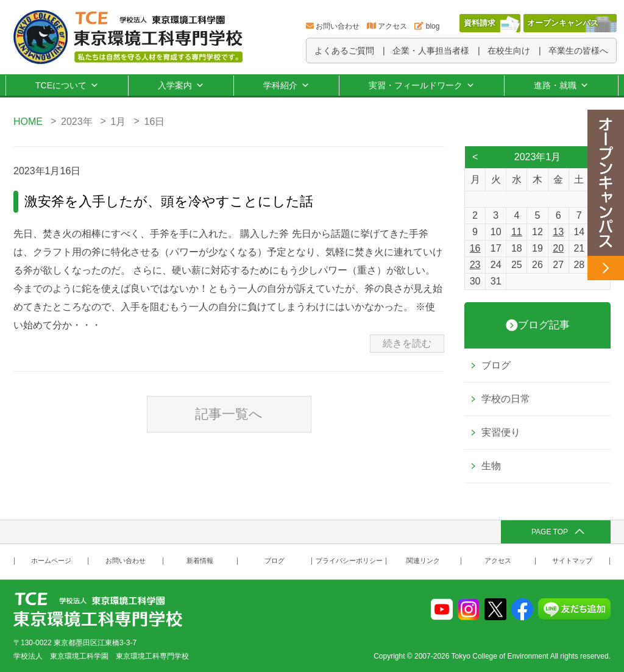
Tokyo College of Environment (500, 656)
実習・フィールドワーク (422, 85)
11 (517, 232)
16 (475, 248)
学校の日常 (506, 399)
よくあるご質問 (344, 51)
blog (433, 26)
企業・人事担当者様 (431, 51)
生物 (491, 466)
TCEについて (67, 85)
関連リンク (423, 561)
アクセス (392, 26)
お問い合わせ (338, 26)
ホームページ (51, 561)
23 (475, 265)
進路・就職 (561, 85)
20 (558, 248)
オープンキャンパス (563, 23)
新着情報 (200, 561)
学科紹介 (286, 85)
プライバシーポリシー (349, 561)
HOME (28, 122)
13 (558, 232)
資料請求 (480, 23)
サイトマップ (572, 561)
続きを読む (407, 343)
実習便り (501, 432)
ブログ (496, 365)
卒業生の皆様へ (578, 51)
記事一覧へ (229, 414)
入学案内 (181, 85)
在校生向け (509, 51)
